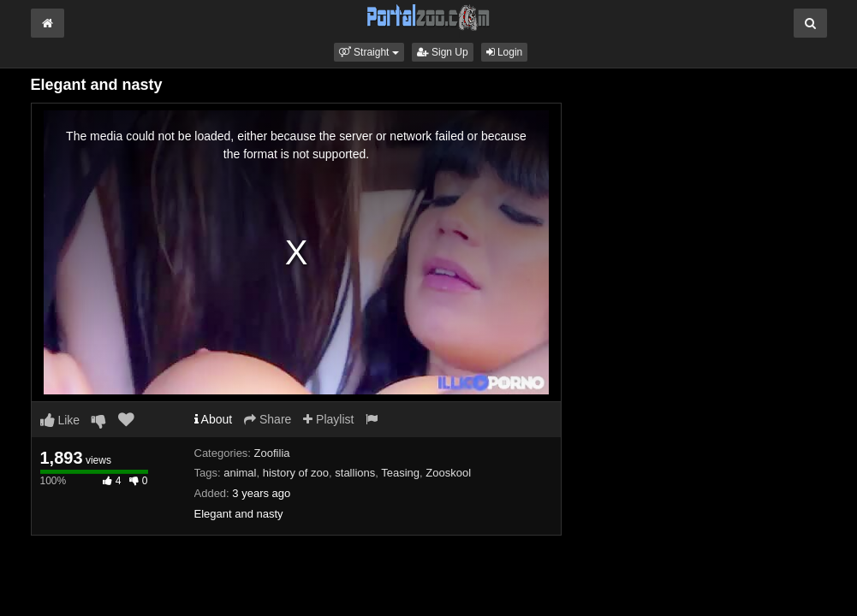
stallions (355, 473)
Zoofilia (272, 453)
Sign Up (443, 52)
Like (60, 420)
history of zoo (296, 473)
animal (240, 473)
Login (505, 52)
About (214, 419)
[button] (369, 52)
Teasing (400, 473)
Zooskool (448, 473)
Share (268, 419)
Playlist (328, 419)
